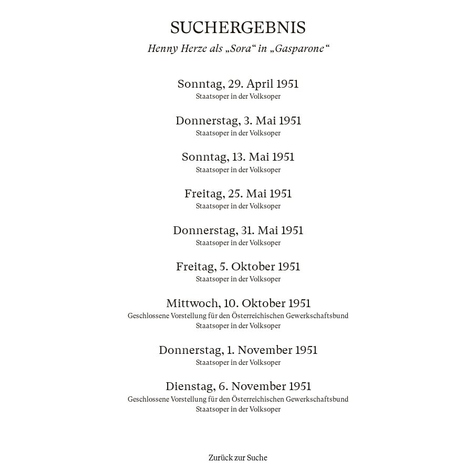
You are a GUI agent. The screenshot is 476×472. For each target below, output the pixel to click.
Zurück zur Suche (238, 458)
